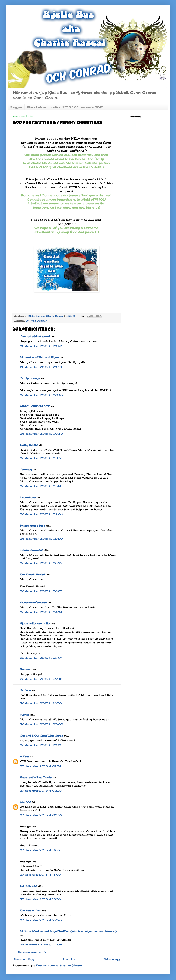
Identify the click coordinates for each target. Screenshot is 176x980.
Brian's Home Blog (33, 526)
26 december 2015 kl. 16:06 (41, 703)
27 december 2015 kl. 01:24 (40, 766)
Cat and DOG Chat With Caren (41, 736)
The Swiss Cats (31, 910)
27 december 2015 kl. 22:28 (41, 920)
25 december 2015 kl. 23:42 (41, 346)
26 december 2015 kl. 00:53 (41, 434)
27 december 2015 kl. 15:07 (40, 875)
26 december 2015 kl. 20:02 (41, 724)
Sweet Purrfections (33, 603)
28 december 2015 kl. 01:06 (41, 945)
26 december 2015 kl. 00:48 (41, 395)
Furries (25, 715)
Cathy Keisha (29, 445)
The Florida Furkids (33, 575)
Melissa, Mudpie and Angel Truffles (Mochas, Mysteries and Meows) (68, 931)
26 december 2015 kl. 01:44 (41, 486)
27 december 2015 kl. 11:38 (40, 850)
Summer (26, 669)
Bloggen (16, 107)
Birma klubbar (37, 107)
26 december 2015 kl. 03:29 (41, 563)
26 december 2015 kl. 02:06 (41, 514)
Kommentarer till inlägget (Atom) (59, 965)
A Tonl (24, 757)
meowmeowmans (32, 550)
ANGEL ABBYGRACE (35, 406)
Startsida (69, 959)
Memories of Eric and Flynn (39, 357)
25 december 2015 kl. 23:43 (41, 367)
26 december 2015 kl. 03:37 (41, 591)
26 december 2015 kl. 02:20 (41, 539)
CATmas (31, 321)
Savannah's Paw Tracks (36, 777)
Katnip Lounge (30, 378)
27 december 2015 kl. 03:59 (41, 815)
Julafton (42, 321)
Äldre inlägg (111, 959)
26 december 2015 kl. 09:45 (41, 679)
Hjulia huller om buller (35, 623)
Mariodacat (28, 498)
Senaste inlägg (24, 959)
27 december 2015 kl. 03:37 (41, 791)
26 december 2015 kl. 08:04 (41, 658)
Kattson (25, 690)
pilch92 (25, 802)
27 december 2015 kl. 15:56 (40, 899)
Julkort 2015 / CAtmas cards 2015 (77, 107)
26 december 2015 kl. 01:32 (41, 458)
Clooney (26, 469)
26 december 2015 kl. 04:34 (41, 612)
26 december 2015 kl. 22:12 (40, 745)
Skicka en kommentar (31, 952)
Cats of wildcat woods (36, 336)
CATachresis (29, 886)
